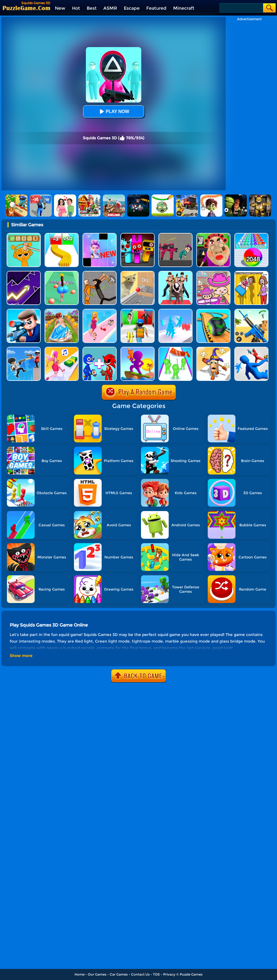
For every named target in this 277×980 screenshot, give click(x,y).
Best (92, 8)
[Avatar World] (213, 273)
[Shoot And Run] (138, 349)
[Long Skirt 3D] (62, 311)
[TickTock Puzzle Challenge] (138, 273)
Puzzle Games (191, 974)
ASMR (110, 8)
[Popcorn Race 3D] (213, 349)
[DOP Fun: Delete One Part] (251, 273)
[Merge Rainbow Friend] (100, 349)
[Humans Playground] (100, 273)
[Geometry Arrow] (24, 273)
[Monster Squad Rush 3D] (138, 311)
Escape (132, 8)
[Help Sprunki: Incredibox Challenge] (24, 235)
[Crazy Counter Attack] (24, 349)
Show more (21, 656)
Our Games (97, 974)
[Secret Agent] (24, 311)
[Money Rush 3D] (62, 349)
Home (79, 974)
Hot (76, 8)
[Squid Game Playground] (175, 235)
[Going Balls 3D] (213, 311)
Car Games (119, 974)
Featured (156, 8)
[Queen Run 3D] (175, 273)
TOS (156, 974)
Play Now (114, 111)
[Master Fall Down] (251, 349)
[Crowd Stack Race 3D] (175, 311)
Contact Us (140, 974)
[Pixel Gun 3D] (251, 311)
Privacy (169, 974)
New (60, 8)
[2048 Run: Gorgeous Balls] (251, 235)
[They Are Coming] (175, 349)
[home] (26, 8)
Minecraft (184, 8)
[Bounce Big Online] (62, 273)
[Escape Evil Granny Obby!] (213, 235)
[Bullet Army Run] (62, 235)
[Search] (241, 8)
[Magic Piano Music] (100, 235)
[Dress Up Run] (100, 311)
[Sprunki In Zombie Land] (138, 235)
